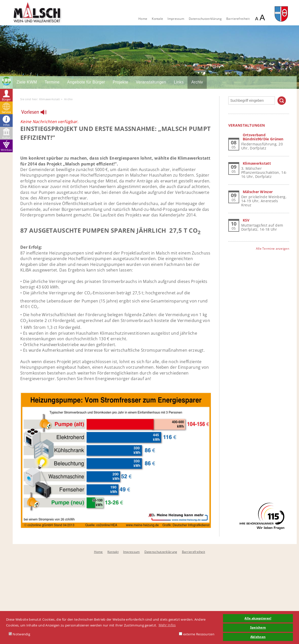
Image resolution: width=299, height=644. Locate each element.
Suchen (282, 101)
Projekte (120, 82)
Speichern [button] (258, 627)
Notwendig (19, 634)
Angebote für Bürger (86, 82)
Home (143, 19)
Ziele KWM (27, 82)
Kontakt (157, 19)
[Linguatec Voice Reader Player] (37, 113)
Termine (52, 82)
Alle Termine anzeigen (273, 249)
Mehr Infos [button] (167, 625)
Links (179, 82)
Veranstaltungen (151, 82)
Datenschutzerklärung (205, 19)
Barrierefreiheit (238, 19)
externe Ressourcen (197, 634)
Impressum (176, 19)
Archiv (197, 82)
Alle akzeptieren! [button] (258, 618)
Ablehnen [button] (258, 637)
